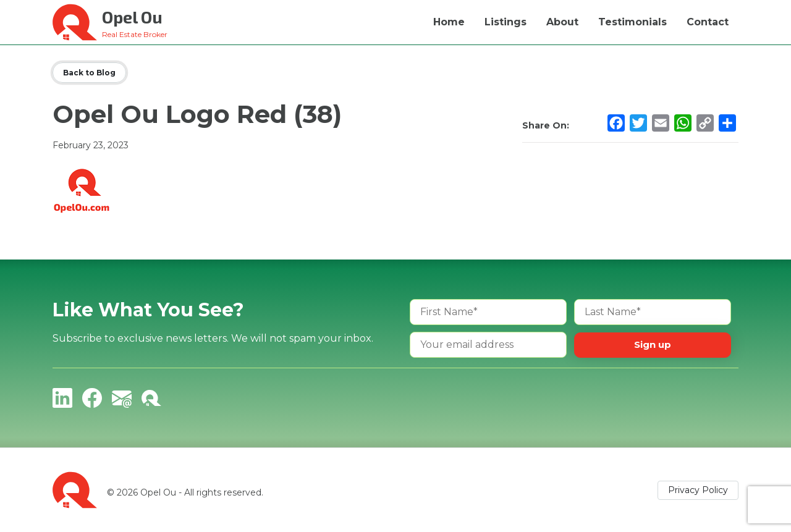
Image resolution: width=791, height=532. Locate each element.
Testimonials (632, 22)
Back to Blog (89, 73)
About (562, 22)
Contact (708, 22)
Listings (505, 22)
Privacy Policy (698, 490)
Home (449, 22)
